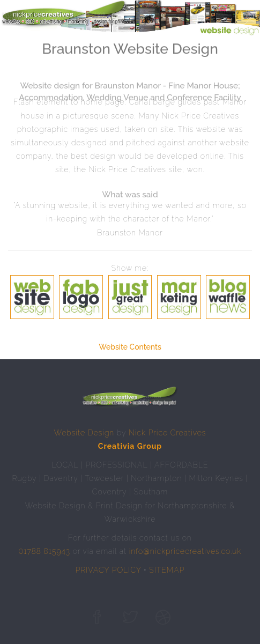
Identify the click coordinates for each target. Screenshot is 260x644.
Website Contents (130, 347)
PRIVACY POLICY (109, 570)
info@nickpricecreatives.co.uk (185, 551)
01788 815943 (44, 551)
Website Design (84, 433)
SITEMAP (167, 570)
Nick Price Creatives (168, 433)
